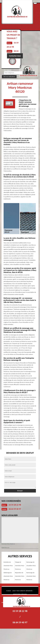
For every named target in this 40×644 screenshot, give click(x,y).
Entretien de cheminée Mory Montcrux (8, 566)
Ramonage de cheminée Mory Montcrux (31, 576)
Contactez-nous (15, 56)
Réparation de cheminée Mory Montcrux (20, 576)
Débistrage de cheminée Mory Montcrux (8, 576)
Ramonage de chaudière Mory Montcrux (31, 566)
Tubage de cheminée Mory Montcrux (20, 566)
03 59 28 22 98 (15, 505)
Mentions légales (20, 594)
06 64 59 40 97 (15, 509)
